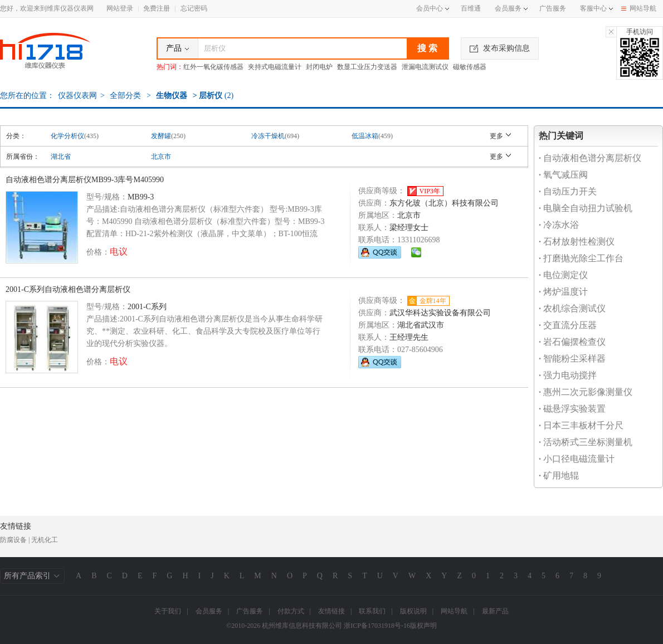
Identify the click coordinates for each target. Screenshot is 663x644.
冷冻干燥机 (268, 136)
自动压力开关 (568, 191)
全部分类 (125, 96)
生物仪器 (172, 96)
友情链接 (331, 611)
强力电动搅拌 (568, 375)
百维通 (471, 8)
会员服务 (508, 8)
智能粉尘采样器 (572, 358)
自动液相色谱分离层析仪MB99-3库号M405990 (85, 180)
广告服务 (553, 8)
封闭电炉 (319, 67)
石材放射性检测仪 (577, 241)
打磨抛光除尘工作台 (581, 258)
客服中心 (593, 8)
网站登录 (120, 8)
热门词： (170, 67)
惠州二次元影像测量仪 (586, 392)
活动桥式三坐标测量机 (586, 442)
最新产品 (495, 611)
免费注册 (157, 8)
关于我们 (168, 611)
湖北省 (61, 157)
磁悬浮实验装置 (572, 409)
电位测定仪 (563, 275)
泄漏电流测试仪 (425, 67)
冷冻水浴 (559, 225)
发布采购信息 (500, 48)
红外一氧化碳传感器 (213, 67)
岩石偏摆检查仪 (572, 342)
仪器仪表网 (77, 96)
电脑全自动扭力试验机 (586, 208)
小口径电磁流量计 (577, 459)
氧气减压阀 (563, 175)
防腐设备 (13, 540)
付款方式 (291, 611)
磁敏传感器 (470, 67)
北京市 (161, 157)
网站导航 (639, 8)
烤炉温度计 (563, 292)
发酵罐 (161, 136)
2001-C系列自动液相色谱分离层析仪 (68, 289)
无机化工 (45, 540)
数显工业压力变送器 (367, 67)
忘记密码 (194, 8)
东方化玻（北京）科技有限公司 (444, 203)
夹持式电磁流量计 (275, 67)
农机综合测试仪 (572, 308)
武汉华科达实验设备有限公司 (440, 313)
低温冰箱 (365, 136)
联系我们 (372, 611)
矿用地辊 (559, 475)
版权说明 (413, 611)
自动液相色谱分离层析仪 (590, 158)
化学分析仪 (67, 136)
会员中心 (433, 8)
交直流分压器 (568, 325)
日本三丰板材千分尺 (581, 425)
